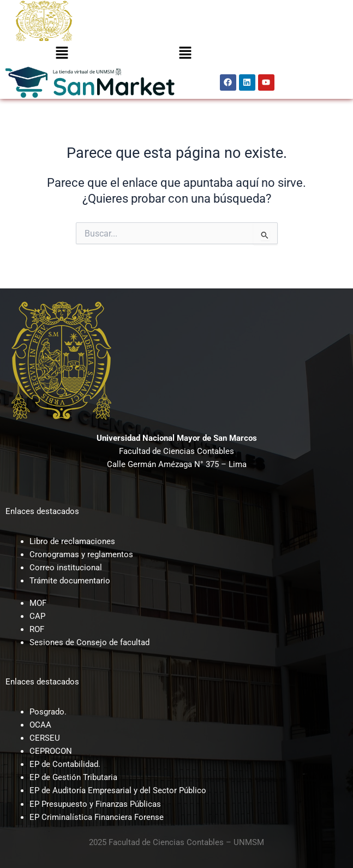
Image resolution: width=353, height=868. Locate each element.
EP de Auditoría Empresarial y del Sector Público (118, 790)
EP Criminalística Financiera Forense (97, 817)
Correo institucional (66, 568)
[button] (62, 54)
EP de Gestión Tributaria (73, 777)
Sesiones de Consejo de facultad (89, 642)
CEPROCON (51, 751)
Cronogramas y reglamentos (81, 554)
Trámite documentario (70, 581)
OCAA (40, 725)
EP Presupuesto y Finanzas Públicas (95, 804)
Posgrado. (48, 712)
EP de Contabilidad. (65, 764)
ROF (37, 629)
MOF (38, 603)
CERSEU (45, 738)
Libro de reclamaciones (72, 541)
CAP (37, 616)
